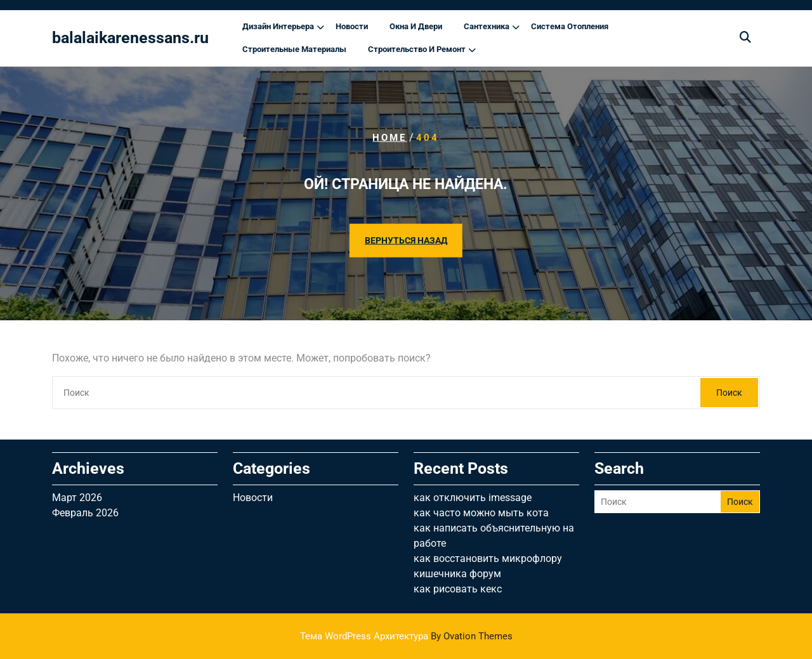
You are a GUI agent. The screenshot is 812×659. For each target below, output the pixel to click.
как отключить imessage (473, 498)
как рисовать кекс (458, 589)
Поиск (729, 393)
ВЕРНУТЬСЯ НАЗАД (406, 240)
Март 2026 (77, 498)
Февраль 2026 (85, 513)
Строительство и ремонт (417, 49)
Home (390, 138)
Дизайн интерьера (278, 26)
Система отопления (570, 26)
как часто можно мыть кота (481, 513)
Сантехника (487, 26)
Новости (352, 26)
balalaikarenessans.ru (130, 38)
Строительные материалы (294, 49)
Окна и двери (416, 26)
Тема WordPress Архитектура (406, 636)
